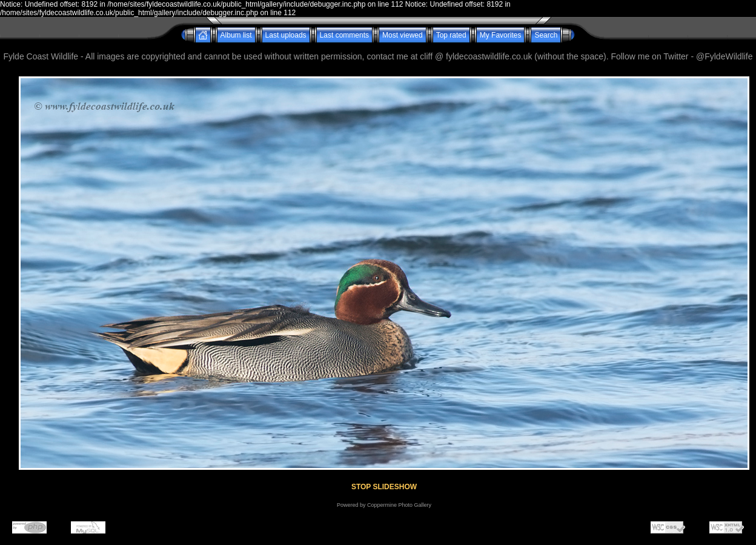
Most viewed (403, 35)
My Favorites (501, 35)
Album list (236, 35)
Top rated (451, 35)
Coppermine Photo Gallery (399, 505)
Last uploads (286, 35)
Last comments (344, 35)
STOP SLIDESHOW (384, 487)
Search (546, 35)
